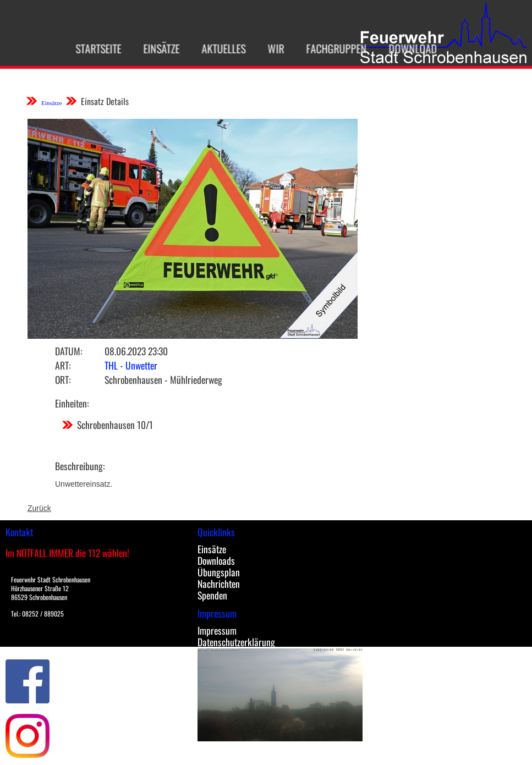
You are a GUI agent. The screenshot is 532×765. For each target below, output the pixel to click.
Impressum (217, 630)
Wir (271, 48)
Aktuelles (218, 48)
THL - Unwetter (131, 365)
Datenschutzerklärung (236, 642)
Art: (63, 365)
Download (408, 48)
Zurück (39, 508)
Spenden (212, 595)
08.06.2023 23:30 (136, 351)
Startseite (93, 48)
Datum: (68, 351)
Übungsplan (219, 572)
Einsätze (156, 48)
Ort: (63, 379)
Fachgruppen (331, 48)
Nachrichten (219, 584)
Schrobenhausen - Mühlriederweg (163, 379)
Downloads (216, 560)
